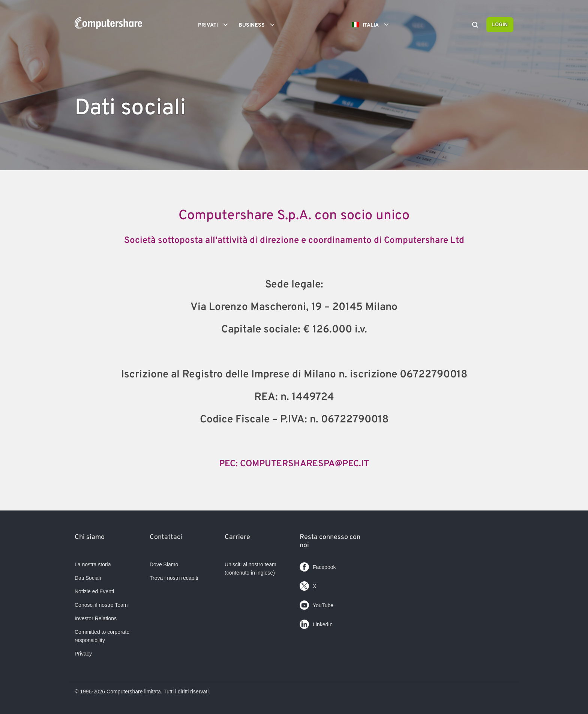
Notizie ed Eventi (94, 591)
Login (500, 25)
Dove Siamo (164, 564)
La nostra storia (93, 564)
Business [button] (259, 25)
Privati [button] (215, 25)
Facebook (318, 565)
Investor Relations (96, 618)
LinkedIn (316, 623)
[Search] (475, 25)
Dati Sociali (88, 578)
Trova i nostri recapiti (174, 578)
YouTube (316, 604)
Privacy (83, 654)
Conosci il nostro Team (101, 605)
